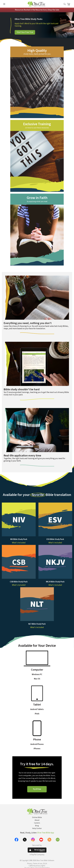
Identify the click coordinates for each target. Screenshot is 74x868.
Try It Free (37, 789)
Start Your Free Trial (25, 32)
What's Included (19, 543)
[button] (65, 4)
